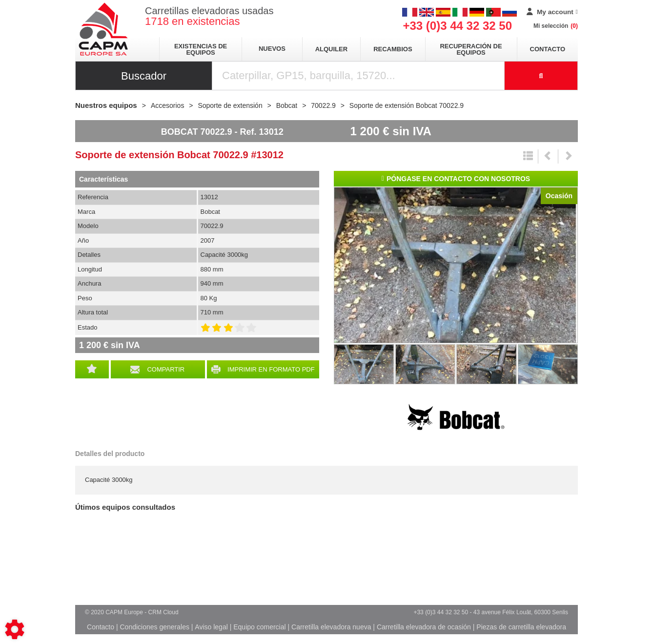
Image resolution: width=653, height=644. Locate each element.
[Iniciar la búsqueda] (541, 76)
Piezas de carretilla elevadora (521, 627)
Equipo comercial (259, 627)
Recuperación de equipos (471, 49)
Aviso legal (211, 627)
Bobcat (456, 417)
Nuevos (272, 49)
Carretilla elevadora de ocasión (424, 627)
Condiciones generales (154, 627)
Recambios (393, 49)
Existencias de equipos (201, 49)
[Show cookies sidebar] (15, 629)
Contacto (548, 49)
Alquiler (331, 49)
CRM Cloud (163, 612)
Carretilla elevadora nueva (331, 627)
